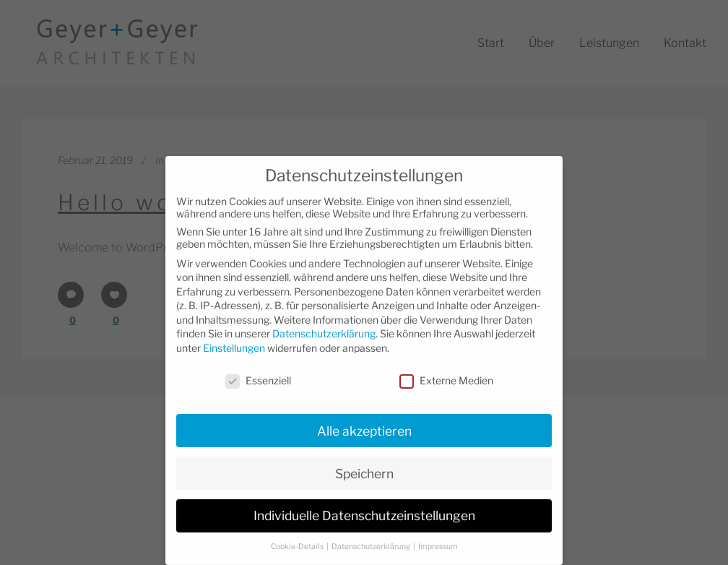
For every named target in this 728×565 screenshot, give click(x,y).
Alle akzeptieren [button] (364, 417)
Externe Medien (446, 367)
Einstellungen (234, 334)
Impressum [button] (438, 533)
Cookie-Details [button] (298, 533)
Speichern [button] (364, 459)
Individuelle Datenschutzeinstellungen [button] (364, 502)
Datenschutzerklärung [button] (372, 533)
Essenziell (258, 367)
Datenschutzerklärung (324, 320)
